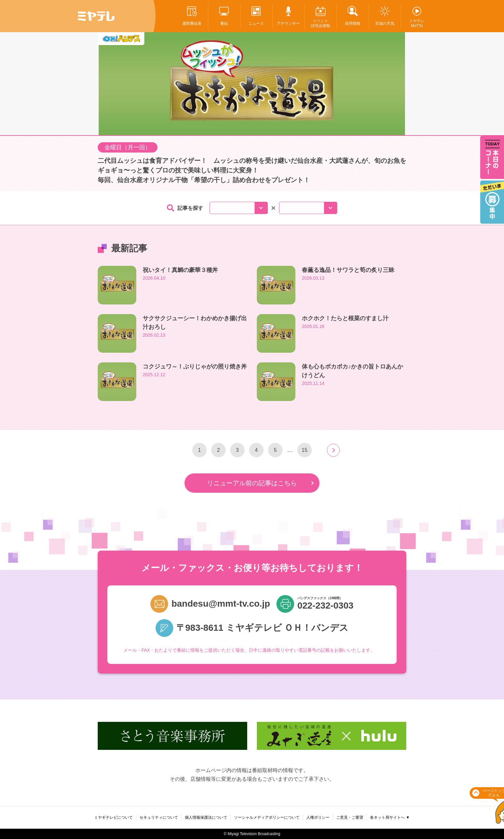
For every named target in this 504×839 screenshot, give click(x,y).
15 (305, 450)
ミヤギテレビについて (113, 817)
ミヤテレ (96, 16)
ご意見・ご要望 (350, 817)
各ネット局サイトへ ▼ (390, 817)
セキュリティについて (159, 817)
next (333, 450)
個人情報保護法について (206, 817)
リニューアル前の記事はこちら (252, 483)
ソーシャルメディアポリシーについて (267, 817)
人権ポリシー (318, 817)
